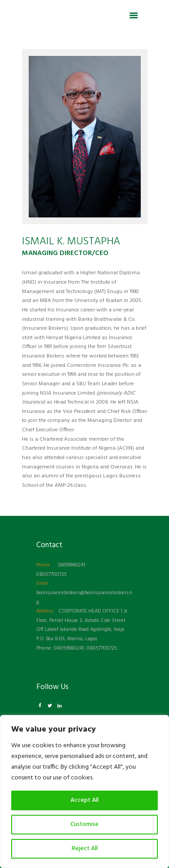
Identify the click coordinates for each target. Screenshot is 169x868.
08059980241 (72, 565)
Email (42, 583)
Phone (43, 565)
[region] (84, 791)
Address (45, 611)
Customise (84, 824)
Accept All (84, 800)
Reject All (85, 849)
